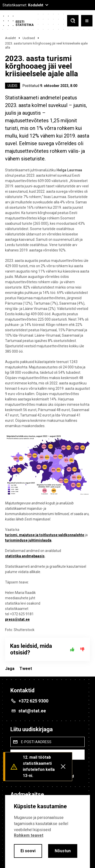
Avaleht (11, 38)
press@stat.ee (17, 619)
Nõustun (63, 851)
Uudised (29, 38)
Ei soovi (28, 851)
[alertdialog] (48, 832)
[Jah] (72, 649)
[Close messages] (63, 767)
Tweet (26, 669)
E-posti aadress (36, 742)
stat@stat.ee (32, 711)
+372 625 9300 (33, 701)
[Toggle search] (73, 21)
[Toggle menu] (87, 21)
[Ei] (82, 649)
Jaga (10, 669)
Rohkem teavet (29, 835)
